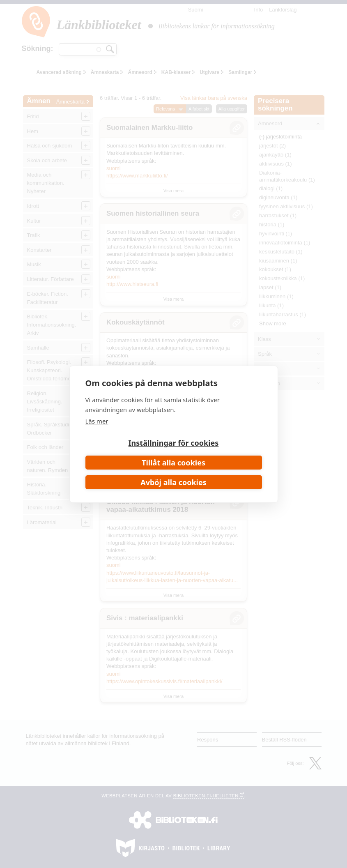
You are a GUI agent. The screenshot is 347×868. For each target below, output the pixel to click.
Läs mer (97, 421)
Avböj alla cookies (173, 482)
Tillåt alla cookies (173, 463)
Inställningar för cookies (174, 443)
